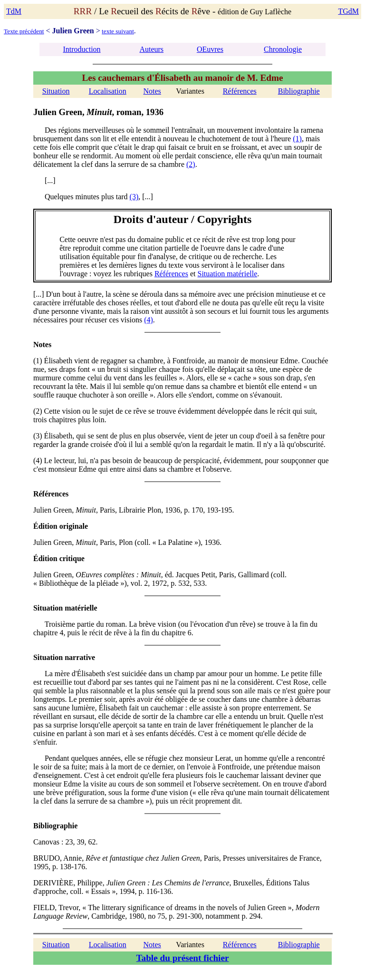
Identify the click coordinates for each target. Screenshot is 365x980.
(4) (149, 320)
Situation (56, 91)
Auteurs (151, 49)
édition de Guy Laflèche (255, 12)
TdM (14, 11)
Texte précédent (24, 31)
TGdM (348, 11)
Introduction (82, 49)
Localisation (108, 91)
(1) (297, 139)
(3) (134, 197)
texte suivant (118, 31)
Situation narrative (64, 657)
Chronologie (283, 49)
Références (240, 91)
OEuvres (210, 49)
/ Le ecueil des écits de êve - (146, 11)
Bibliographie (299, 91)
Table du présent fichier (183, 958)
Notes (152, 91)
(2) (191, 164)
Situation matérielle (227, 274)
